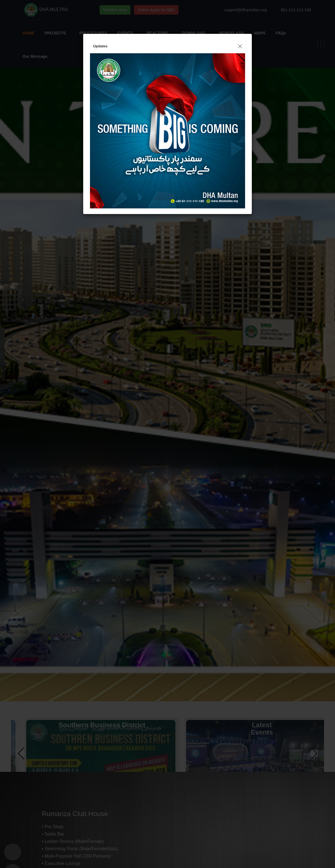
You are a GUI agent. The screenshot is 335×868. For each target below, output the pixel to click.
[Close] (240, 46)
